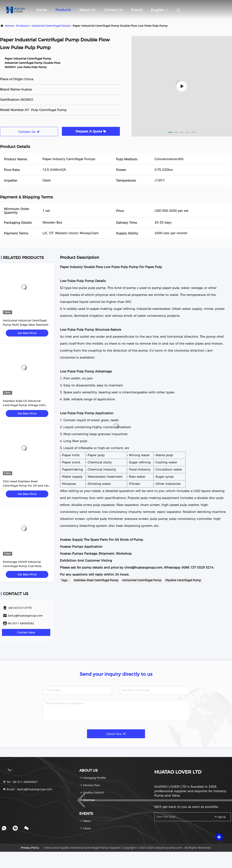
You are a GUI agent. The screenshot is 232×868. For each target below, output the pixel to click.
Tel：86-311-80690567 (20, 782)
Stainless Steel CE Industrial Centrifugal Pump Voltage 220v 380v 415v (24, 405)
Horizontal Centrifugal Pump (142, 580)
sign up (220, 817)
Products (63, 10)
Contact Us (113, 10)
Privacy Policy (30, 848)
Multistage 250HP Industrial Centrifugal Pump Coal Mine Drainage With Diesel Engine (22, 566)
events (137, 10)
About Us (87, 10)
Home (42, 10)
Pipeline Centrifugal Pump (183, 580)
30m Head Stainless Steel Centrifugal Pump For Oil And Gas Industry (26, 486)
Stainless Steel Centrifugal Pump (96, 580)
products (22, 26)
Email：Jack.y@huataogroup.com (27, 789)
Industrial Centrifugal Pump (51, 26)
